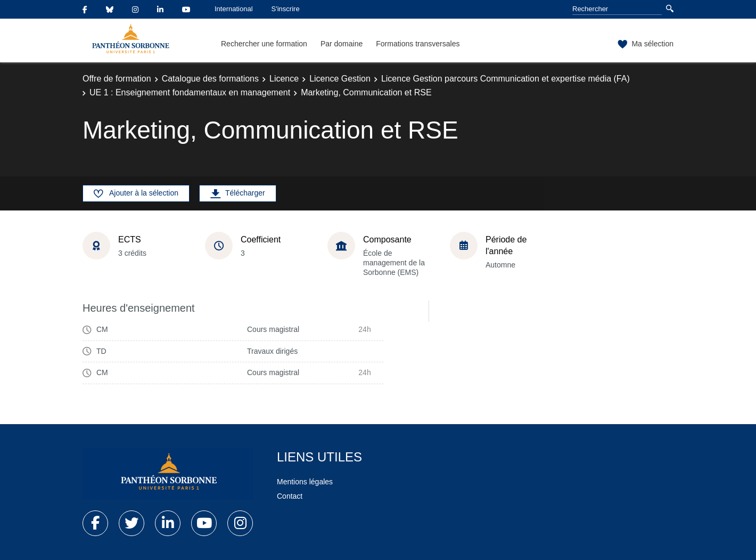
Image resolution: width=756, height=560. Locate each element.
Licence (284, 79)
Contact (290, 496)
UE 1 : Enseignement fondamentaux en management (190, 92)
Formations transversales (418, 44)
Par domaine (342, 44)
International (234, 9)
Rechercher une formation (264, 44)
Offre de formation (117, 79)
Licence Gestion (340, 79)
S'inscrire (286, 9)
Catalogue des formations (210, 79)
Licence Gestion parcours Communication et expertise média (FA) (506, 79)
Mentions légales (305, 482)
